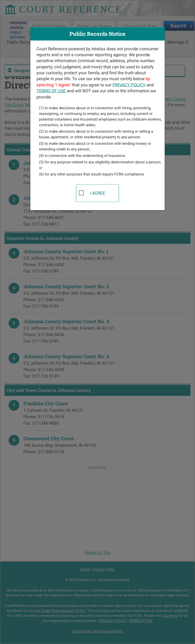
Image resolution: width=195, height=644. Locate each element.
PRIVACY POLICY (129, 85)
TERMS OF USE (51, 91)
